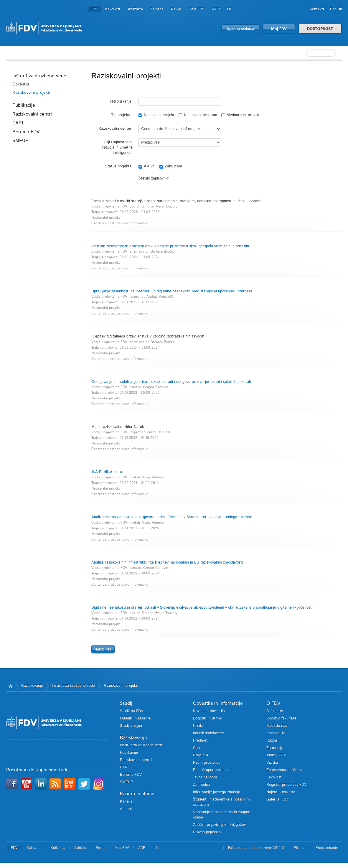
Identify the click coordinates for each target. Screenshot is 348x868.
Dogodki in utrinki (208, 718)
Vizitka (272, 763)
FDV (94, 9)
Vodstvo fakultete (281, 718)
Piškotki (300, 848)
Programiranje (327, 848)
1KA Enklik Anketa (107, 472)
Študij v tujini (131, 726)
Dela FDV (197, 9)
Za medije (201, 785)
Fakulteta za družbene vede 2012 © (256, 848)
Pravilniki (201, 755)
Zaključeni (171, 167)
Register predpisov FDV (287, 785)
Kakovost (113, 9)
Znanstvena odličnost (284, 770)
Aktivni (147, 167)
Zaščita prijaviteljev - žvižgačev (219, 825)
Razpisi (272, 741)
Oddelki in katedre (135, 718)
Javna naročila (205, 777)
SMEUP (20, 141)
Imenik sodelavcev (208, 733)
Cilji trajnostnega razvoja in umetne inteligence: (117, 148)
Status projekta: (119, 166)
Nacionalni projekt (156, 115)
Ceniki (198, 748)
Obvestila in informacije (218, 703)
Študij (126, 703)
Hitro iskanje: (121, 102)
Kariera (126, 802)
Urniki (198, 726)
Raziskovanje (32, 686)
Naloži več (103, 649)
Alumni (126, 809)
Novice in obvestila (209, 711)
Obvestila (21, 84)
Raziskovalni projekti (31, 93)
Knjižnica (135, 9)
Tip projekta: (122, 115)
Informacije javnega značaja (217, 792)
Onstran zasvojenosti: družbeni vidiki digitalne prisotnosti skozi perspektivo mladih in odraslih (170, 246)
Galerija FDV (277, 799)
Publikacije (24, 105)
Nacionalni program (198, 115)
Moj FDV (279, 29)
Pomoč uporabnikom (210, 770)
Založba (157, 9)
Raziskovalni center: (116, 129)
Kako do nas (277, 726)
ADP (216, 9)
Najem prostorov (281, 792)
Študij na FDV (132, 711)
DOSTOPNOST (320, 29)
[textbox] (304, 53)
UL (230, 9)
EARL (18, 123)
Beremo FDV (26, 132)
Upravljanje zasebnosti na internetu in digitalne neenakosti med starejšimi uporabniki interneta (172, 291)
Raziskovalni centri (32, 114)
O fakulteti (275, 711)
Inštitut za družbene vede (39, 76)
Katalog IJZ (276, 733)
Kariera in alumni (138, 794)
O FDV (273, 703)
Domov (11, 686)
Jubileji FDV (276, 755)
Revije (176, 9)
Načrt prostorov (207, 763)
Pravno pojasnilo (207, 832)
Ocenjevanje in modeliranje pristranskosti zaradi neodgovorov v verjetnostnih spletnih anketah (171, 382)
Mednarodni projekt (240, 115)
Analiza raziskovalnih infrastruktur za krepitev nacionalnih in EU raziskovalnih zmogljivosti (167, 563)
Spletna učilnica (240, 29)
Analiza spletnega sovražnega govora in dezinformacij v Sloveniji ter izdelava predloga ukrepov (171, 517)
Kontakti (317, 9)
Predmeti (201, 741)
